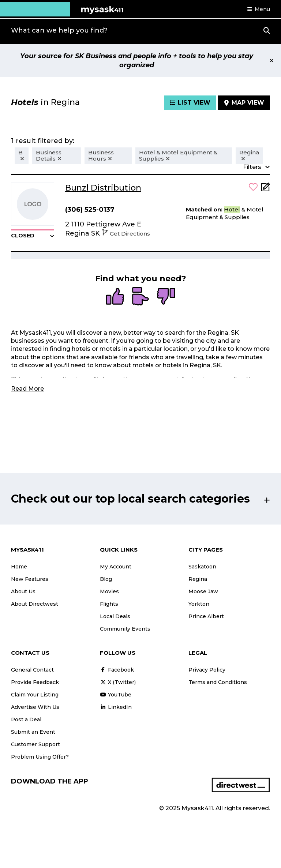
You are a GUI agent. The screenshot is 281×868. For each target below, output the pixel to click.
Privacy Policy (207, 670)
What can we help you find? (59, 30)
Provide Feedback (35, 682)
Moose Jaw (203, 591)
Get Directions (126, 234)
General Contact (32, 670)
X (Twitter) (118, 682)
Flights (109, 604)
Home (19, 567)
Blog (106, 579)
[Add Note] (266, 189)
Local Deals (115, 616)
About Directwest (35, 604)
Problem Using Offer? (40, 757)
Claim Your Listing (35, 695)
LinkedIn (116, 707)
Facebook (117, 670)
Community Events (125, 629)
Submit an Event (33, 732)
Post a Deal (26, 719)
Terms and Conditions (218, 682)
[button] (259, 9)
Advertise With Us (35, 707)
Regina (198, 579)
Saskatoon (202, 567)
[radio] (115, 297)
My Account (116, 567)
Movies (109, 591)
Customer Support (35, 744)
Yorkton (199, 604)
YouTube (116, 695)
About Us (23, 591)
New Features (30, 579)
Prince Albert (206, 616)
